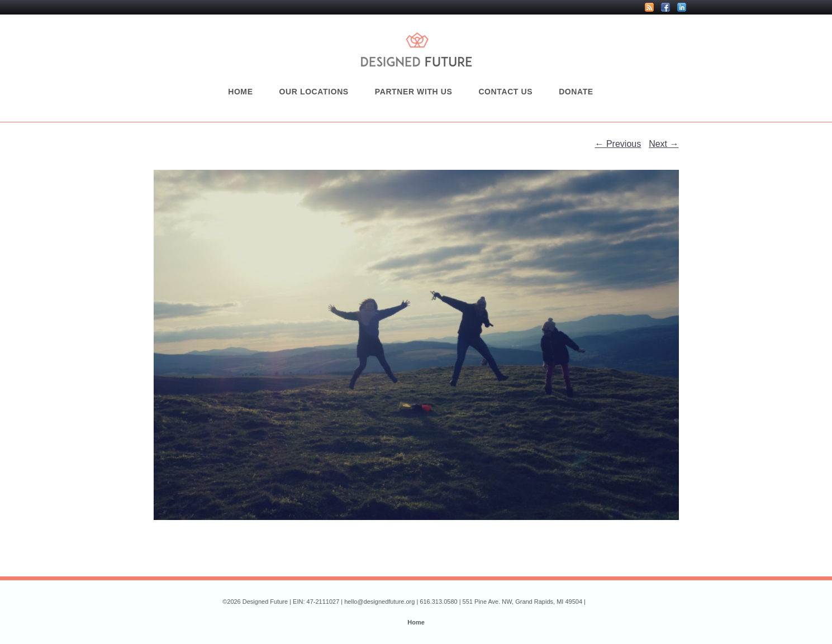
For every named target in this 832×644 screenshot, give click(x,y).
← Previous (618, 144)
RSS (649, 7)
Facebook (665, 7)
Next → (664, 144)
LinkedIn (682, 7)
